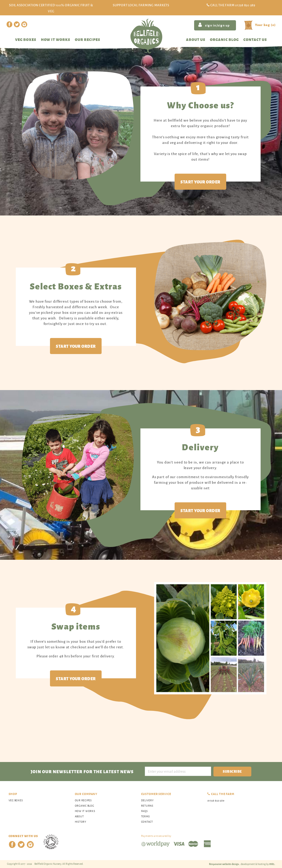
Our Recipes (83, 800)
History (81, 822)
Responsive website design (224, 864)
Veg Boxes (26, 39)
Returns (147, 806)
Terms (146, 816)
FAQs (144, 811)
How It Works (85, 811)
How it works (56, 39)
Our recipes (88, 39)
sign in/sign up (214, 25)
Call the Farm (233, 5)
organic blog (85, 806)
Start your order (200, 182)
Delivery (147, 800)
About (79, 816)
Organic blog (224, 39)
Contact (147, 822)
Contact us (255, 39)
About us (196, 39)
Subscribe (232, 771)
